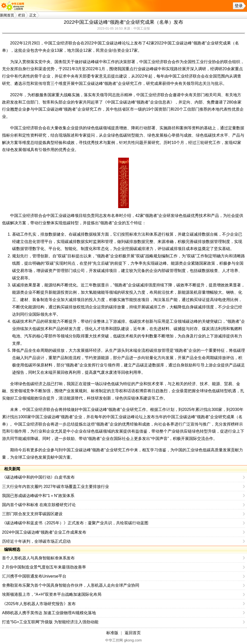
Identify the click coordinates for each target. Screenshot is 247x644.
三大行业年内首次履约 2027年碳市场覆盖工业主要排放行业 (56, 487)
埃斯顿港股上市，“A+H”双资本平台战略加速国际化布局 (52, 594)
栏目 (22, 15)
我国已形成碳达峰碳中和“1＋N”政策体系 (38, 496)
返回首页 (133, 633)
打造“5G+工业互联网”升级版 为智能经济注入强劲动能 (50, 622)
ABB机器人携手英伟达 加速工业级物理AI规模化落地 (49, 613)
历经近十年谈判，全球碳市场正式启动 (36, 541)
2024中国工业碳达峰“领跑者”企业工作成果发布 (44, 532)
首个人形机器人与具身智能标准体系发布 (38, 558)
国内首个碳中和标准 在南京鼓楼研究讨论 (39, 505)
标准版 (112, 633)
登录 (239, 6)
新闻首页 (7, 15)
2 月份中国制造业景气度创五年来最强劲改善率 (44, 567)
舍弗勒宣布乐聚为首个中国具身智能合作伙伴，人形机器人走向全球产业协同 (71, 585)
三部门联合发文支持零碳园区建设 (32, 514)
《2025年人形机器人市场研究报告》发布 (39, 604)
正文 (33, 15)
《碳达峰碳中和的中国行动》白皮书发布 (38, 477)
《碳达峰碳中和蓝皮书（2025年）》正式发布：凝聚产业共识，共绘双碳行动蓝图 (75, 523)
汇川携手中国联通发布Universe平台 (34, 576)
